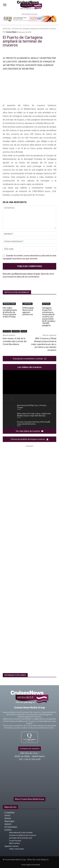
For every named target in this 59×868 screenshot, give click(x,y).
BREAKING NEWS (9, 304)
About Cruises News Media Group (29, 799)
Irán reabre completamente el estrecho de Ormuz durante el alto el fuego (10, 312)
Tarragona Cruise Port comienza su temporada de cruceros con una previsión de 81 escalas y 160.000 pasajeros (49, 317)
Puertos (24, 331)
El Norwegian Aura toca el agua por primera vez (28, 311)
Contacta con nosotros (30, 749)
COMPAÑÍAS (27, 304)
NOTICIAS (7, 29)
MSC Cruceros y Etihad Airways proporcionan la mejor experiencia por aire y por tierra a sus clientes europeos (44, 344)
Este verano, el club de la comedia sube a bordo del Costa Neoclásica (15, 341)
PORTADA (16, 331)
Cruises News (11, 32)
